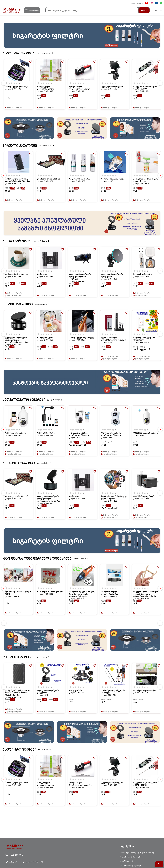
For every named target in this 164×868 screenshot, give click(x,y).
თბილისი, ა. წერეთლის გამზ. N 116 (24, 862)
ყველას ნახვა (46, 53)
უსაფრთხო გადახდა (131, 866)
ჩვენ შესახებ (127, 861)
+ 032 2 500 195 (137, 3)
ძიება (143, 10)
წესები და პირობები (131, 857)
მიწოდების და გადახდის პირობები (138, 852)
